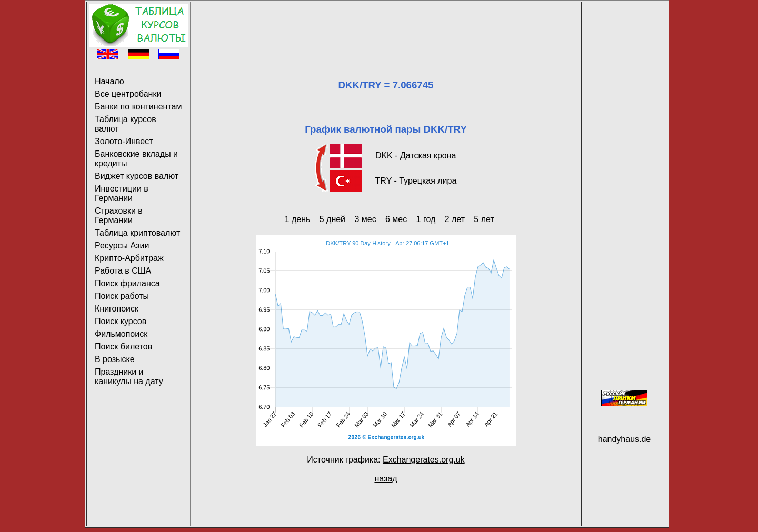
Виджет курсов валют (137, 176)
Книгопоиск (117, 309)
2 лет (455, 219)
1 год (426, 219)
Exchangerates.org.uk (424, 460)
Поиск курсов (121, 321)
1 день (298, 219)
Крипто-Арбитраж (129, 258)
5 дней (332, 219)
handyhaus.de (625, 439)
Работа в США (123, 271)
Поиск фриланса (127, 283)
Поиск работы (122, 296)
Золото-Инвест (124, 141)
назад (386, 479)
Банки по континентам (138, 107)
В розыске (115, 359)
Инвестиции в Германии (122, 193)
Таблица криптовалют (137, 233)
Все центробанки (128, 94)
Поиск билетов (123, 347)
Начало (109, 81)
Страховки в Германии (119, 215)
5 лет (484, 219)
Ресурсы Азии (122, 245)
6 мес (396, 219)
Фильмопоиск (121, 334)
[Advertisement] (386, 28)
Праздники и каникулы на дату (129, 377)
